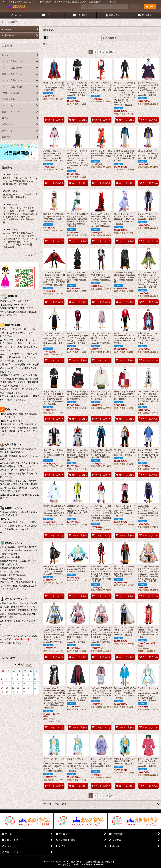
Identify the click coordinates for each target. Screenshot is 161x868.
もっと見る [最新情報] (31, 255)
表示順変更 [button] (110, 38)
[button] (101, 804)
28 (107, 52)
